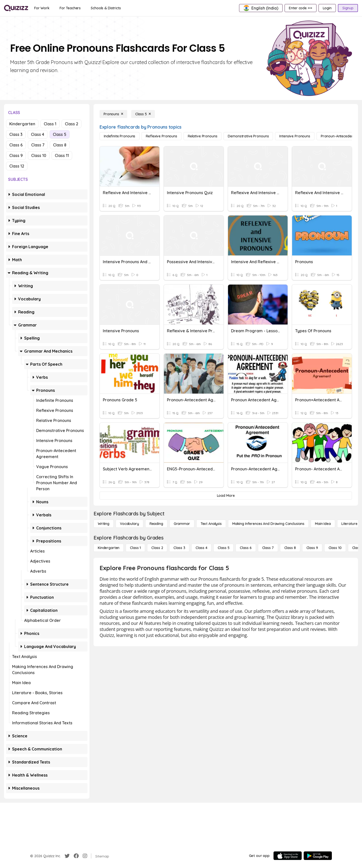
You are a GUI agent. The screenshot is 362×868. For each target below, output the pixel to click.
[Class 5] (143, 114)
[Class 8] (290, 548)
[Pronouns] (113, 114)
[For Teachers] (70, 8)
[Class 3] (179, 548)
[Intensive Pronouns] (295, 136)
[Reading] (156, 524)
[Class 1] (135, 548)
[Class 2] (157, 548)
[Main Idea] (323, 524)
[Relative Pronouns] (203, 136)
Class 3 (16, 134)
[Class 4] (201, 548)
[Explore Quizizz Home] (16, 8)
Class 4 (38, 134)
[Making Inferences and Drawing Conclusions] (268, 524)
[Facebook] (76, 856)
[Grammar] (182, 524)
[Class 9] (312, 548)
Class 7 (38, 145)
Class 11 (62, 155)
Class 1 (50, 124)
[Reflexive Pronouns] (161, 136)
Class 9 (16, 155)
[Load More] (226, 496)
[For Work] (42, 8)
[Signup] (348, 8)
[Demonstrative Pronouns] (248, 136)
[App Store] (288, 856)
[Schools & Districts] (106, 8)
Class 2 (72, 124)
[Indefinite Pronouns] (120, 136)
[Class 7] (268, 548)
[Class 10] (335, 548)
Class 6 (16, 145)
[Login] (327, 8)
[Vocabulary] (129, 524)
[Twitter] (67, 856)
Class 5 (60, 134)
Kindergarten (22, 124)
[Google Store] (318, 856)
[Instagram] (85, 856)
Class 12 (17, 166)
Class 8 (60, 145)
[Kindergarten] (109, 548)
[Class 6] (246, 548)
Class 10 (39, 155)
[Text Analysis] (211, 524)
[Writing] (104, 524)
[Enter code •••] (300, 8)
